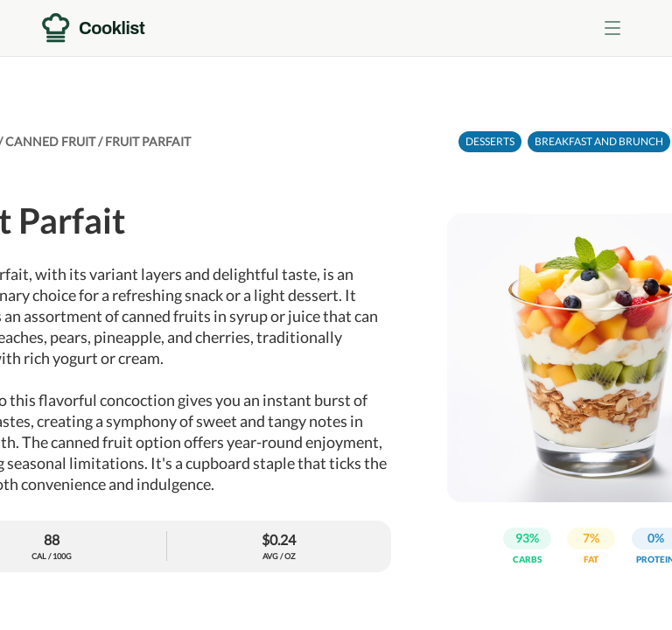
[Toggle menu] (612, 28)
